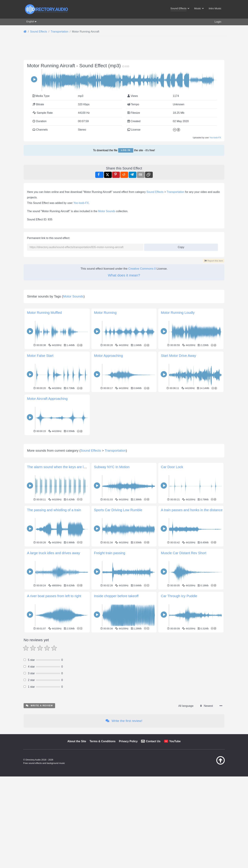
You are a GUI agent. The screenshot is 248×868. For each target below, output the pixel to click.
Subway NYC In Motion (112, 515)
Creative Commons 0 (142, 269)
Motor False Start (40, 356)
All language (186, 754)
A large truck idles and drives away (54, 601)
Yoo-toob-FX (215, 138)
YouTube (175, 789)
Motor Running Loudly (178, 313)
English (30, 22)
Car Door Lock (172, 515)
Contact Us (153, 789)
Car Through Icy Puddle (179, 644)
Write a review (39, 754)
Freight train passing (110, 601)
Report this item (214, 261)
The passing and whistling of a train (54, 558)
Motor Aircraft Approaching (47, 399)
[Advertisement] (124, 460)
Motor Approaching (108, 356)
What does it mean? (124, 275)
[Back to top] (212, 812)
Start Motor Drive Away (178, 356)
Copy (180, 246)
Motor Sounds (107, 211)
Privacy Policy (128, 789)
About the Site (77, 789)
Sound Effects (155, 192)
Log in (126, 150)
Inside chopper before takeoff (116, 644)
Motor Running (105, 313)
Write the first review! (124, 769)
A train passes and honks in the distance (192, 558)
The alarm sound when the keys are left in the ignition (68, 515)
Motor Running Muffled (44, 313)
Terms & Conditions (103, 789)
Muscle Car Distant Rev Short (184, 601)
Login (218, 22)
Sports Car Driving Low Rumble (118, 558)
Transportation (176, 192)
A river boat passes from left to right (54, 644)
